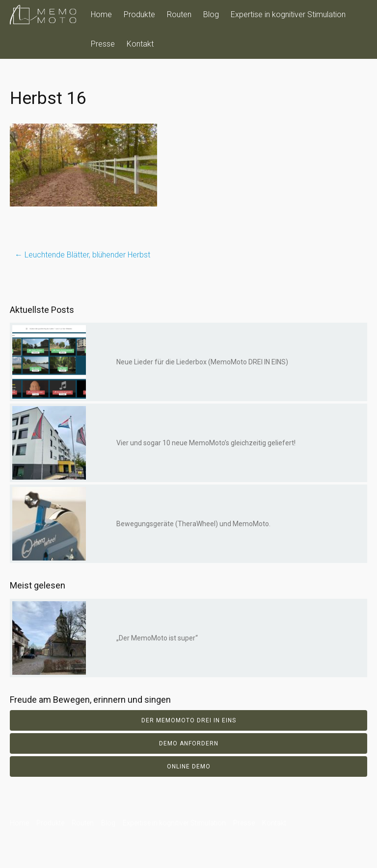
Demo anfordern (189, 743)
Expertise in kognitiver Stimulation (288, 14)
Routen (179, 14)
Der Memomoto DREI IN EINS (189, 720)
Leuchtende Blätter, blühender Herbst (82, 255)
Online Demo (189, 766)
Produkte (139, 14)
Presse (103, 44)
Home (101, 14)
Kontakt (140, 44)
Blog (211, 14)
